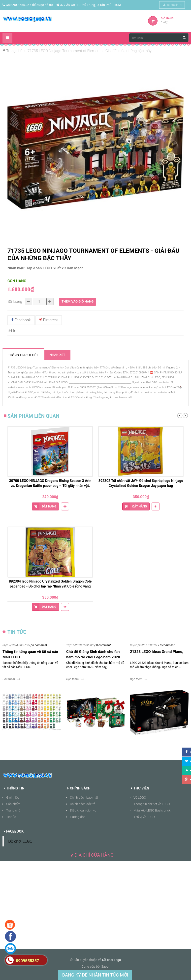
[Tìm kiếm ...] (159, 38)
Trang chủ (13, 810)
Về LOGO (140, 798)
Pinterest (49, 320)
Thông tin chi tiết (23, 355)
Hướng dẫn (78, 817)
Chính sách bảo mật (84, 798)
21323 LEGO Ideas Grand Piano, (157, 652)
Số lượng (15, 302)
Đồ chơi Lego (112, 960)
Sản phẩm (13, 804)
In (12, 331)
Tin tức (11, 817)
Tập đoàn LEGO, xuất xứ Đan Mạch (55, 268)
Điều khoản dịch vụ (83, 810)
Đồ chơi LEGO (20, 841)
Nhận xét (57, 355)
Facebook (21, 320)
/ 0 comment (39, 645)
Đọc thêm (9, 679)
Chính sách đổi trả (83, 804)
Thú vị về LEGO (144, 817)
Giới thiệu (13, 798)
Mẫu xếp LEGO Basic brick (152, 810)
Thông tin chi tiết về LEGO (152, 804)
